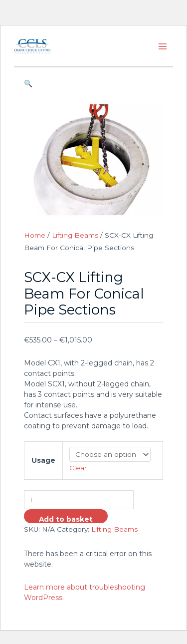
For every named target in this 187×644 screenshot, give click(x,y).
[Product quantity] (79, 500)
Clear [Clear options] (78, 468)
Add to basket (66, 519)
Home (35, 235)
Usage (43, 460)
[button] (93, 84)
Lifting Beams (75, 235)
